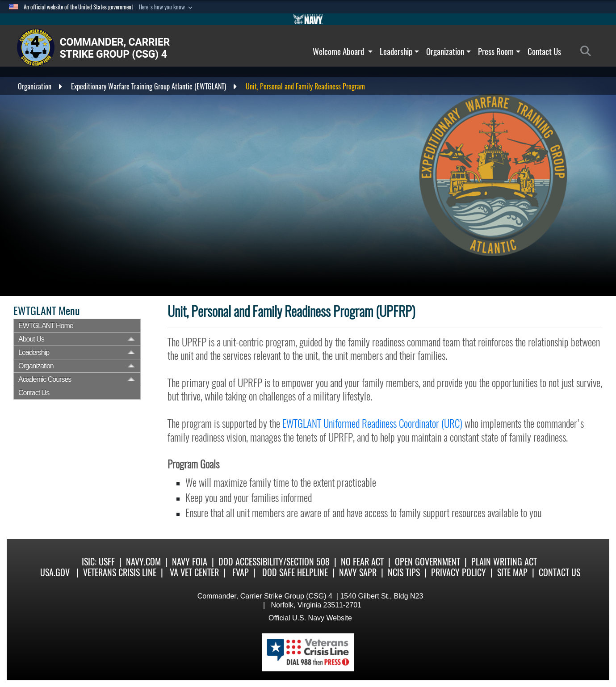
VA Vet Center (194, 572)
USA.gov (55, 572)
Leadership (399, 51)
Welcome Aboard (343, 51)
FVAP (241, 572)
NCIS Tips (404, 572)
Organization (448, 51)
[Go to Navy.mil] (308, 19)
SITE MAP (512, 572)
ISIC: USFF (98, 562)
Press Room (499, 51)
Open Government (427, 562)
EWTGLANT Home (46, 326)
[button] (167, 7)
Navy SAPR (358, 572)
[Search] (588, 51)
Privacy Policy (459, 572)
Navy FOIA (190, 562)
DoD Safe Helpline (295, 572)
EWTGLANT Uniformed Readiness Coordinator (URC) (372, 423)
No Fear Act (362, 562)
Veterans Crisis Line (120, 572)
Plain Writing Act (504, 562)
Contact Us (544, 51)
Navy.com (143, 562)
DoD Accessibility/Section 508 (274, 562)
